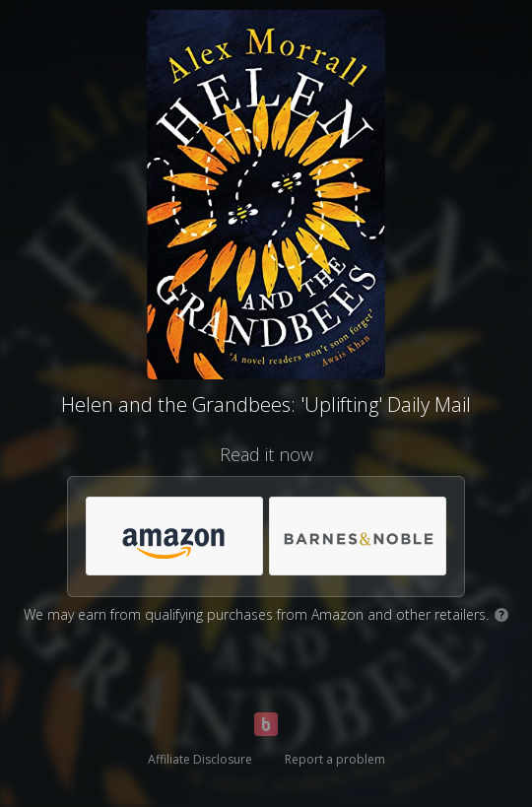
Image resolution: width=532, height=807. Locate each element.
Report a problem (335, 759)
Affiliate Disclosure (200, 759)
